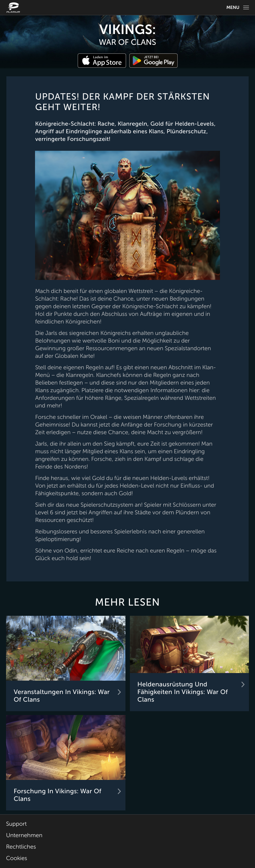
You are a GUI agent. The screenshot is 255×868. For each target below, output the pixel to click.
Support (16, 824)
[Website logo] (14, 7)
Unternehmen (24, 836)
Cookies (17, 858)
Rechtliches (21, 847)
